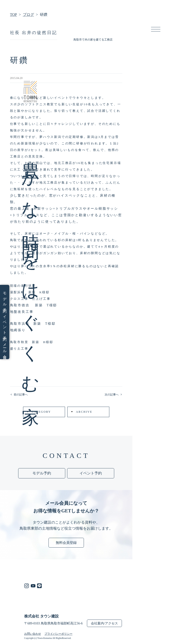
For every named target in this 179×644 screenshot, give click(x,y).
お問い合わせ (33, 634)
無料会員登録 (66, 543)
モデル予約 (5, 299)
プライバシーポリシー (59, 634)
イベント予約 (5, 324)
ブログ (28, 15)
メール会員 (5, 348)
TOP (14, 15)
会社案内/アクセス (104, 623)
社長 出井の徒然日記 (34, 33)
